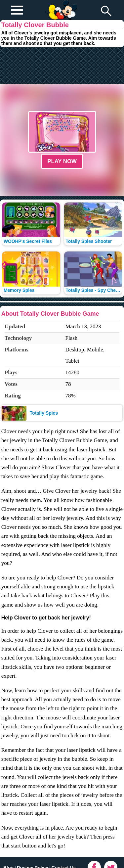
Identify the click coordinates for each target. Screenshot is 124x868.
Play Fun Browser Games (60, 5)
